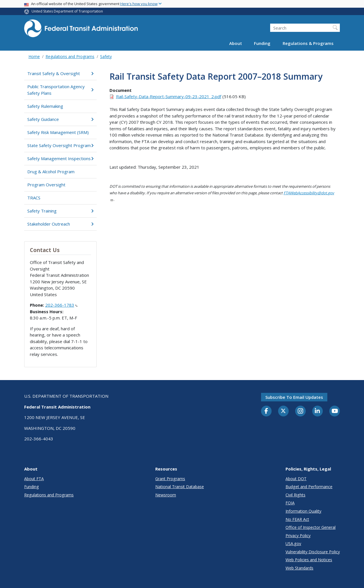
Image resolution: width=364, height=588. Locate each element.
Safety (106, 56)
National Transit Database (180, 487)
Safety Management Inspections (60, 158)
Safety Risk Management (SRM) (58, 132)
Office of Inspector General (311, 527)
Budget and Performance (309, 487)
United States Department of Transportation (67, 11)
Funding (262, 43)
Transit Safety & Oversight (60, 73)
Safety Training (60, 211)
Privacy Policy (298, 536)
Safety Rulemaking (45, 106)
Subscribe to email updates (294, 397)
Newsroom (166, 495)
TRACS (34, 198)
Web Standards (299, 568)
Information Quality (303, 511)
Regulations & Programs (308, 43)
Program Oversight (46, 185)
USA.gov (293, 543)
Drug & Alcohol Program (51, 172)
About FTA (34, 479)
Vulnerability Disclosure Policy (313, 552)
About (236, 43)
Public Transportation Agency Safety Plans (60, 90)
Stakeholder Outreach (60, 224)
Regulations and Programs (70, 56)
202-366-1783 (61, 305)
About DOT (296, 479)
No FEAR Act (297, 519)
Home (34, 56)
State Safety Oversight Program (60, 145)
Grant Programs (170, 479)
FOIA (290, 503)
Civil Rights (295, 495)
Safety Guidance (60, 119)
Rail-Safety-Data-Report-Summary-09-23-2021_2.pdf (169, 96)
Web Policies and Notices (309, 560)
